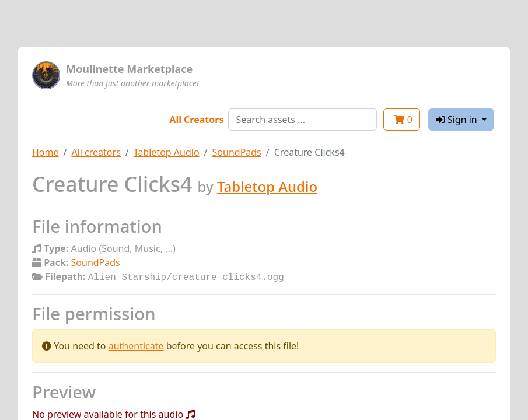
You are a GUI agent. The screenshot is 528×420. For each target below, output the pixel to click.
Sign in (458, 120)
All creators (96, 152)
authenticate (136, 345)
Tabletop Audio (167, 152)
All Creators (196, 120)
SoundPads (237, 152)
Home (46, 152)
